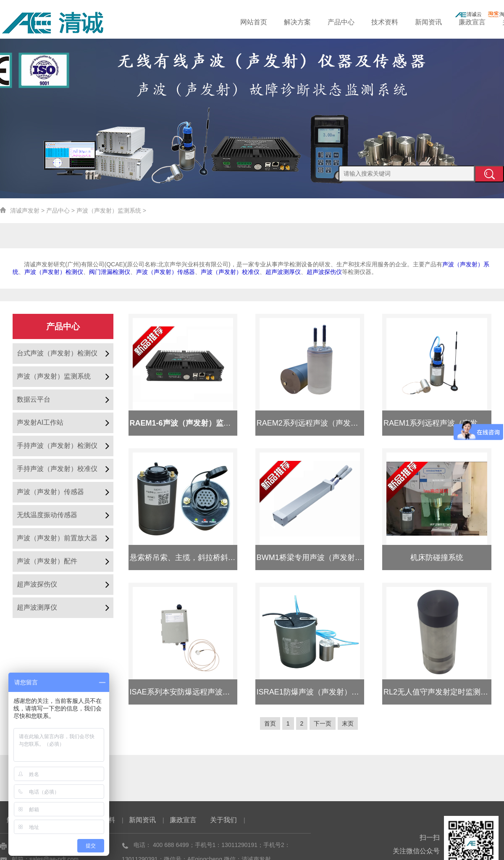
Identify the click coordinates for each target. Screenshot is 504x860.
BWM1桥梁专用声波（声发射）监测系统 (325, 558)
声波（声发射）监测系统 (109, 210)
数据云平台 (34, 399)
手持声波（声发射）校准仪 (57, 469)
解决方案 (315, 22)
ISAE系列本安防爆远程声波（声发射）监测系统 (210, 692)
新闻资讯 (436, 22)
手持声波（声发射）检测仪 (57, 446)
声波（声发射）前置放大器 (57, 538)
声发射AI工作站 (40, 422)
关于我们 (223, 820)
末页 (351, 723)
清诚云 (468, 14)
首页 (267, 723)
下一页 (324, 723)
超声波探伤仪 (37, 584)
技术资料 (396, 22)
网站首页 (274, 22)
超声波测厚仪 (37, 607)
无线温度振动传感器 (47, 515)
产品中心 (355, 22)
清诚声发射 (25, 210)
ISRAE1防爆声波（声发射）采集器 (315, 692)
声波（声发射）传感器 (50, 492)
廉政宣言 (477, 22)
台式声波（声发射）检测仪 (57, 353)
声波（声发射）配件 (47, 561)
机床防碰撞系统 (437, 558)
